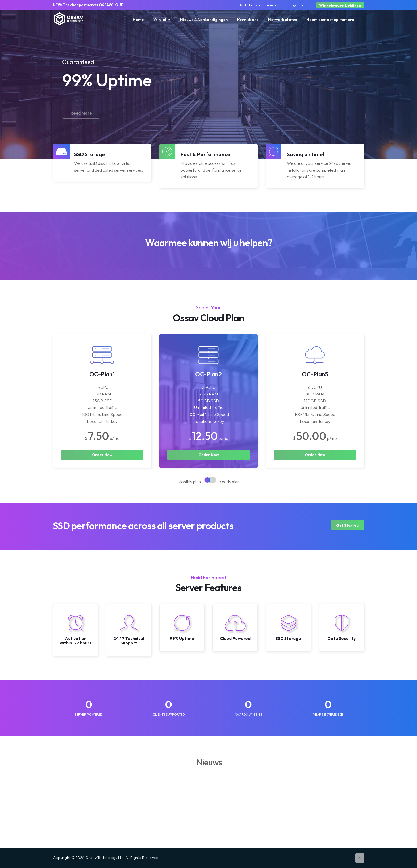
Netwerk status (282, 20)
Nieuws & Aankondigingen (204, 20)
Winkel (162, 20)
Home (138, 20)
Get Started (347, 525)
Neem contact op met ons (330, 20)
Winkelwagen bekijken (340, 5)
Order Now (102, 455)
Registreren (298, 5)
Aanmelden (275, 5)
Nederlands (250, 5)
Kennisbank (248, 20)
